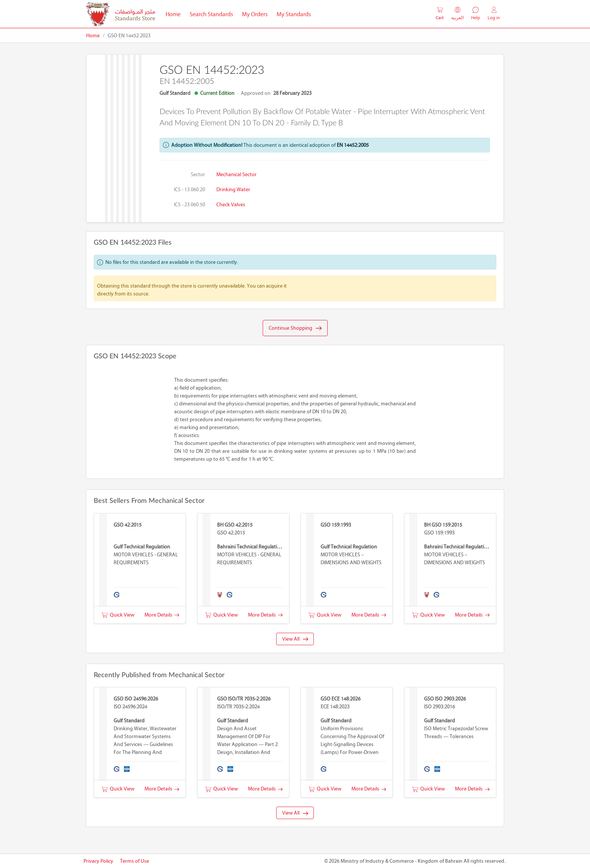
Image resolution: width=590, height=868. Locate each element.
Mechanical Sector (236, 174)
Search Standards (214, 14)
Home (175, 14)
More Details (162, 615)
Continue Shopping (295, 328)
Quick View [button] (118, 615)
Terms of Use (135, 861)
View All (295, 639)
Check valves (231, 205)
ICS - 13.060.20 (189, 190)
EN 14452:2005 (353, 145)
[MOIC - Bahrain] (121, 14)
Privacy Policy (98, 861)
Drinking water (233, 190)
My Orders (255, 14)
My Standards (294, 14)
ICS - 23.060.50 (189, 205)
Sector (198, 174)
